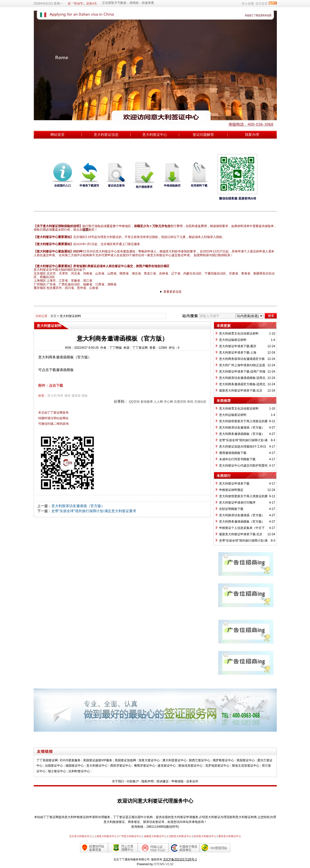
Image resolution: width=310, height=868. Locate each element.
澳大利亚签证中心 (175, 760)
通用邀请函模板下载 (233, 453)
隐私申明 (148, 781)
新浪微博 (147, 402)
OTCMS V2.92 (164, 864)
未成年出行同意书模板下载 (237, 459)
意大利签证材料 (70, 316)
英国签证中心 (246, 760)
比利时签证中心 (79, 771)
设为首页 (262, 4)
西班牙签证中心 (121, 766)
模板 (85, 396)
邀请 (67, 396)
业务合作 (192, 781)
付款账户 (133, 781)
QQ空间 (134, 402)
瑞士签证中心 (57, 771)
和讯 (190, 402)
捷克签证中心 (167, 766)
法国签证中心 (54, 766)
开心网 (168, 402)
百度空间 (180, 402)
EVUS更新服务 (70, 760)
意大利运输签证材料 (233, 340)
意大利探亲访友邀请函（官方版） (78, 506)
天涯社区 (200, 402)
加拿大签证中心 (149, 760)
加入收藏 (248, 4)
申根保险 (178, 781)
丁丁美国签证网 (47, 760)
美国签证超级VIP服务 (98, 760)
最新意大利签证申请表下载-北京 (241, 391)
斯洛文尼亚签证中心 (246, 766)
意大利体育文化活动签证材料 (239, 334)
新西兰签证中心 (200, 760)
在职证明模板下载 (231, 509)
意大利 (52, 396)
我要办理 (252, 135)
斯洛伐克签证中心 (190, 766)
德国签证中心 (75, 766)
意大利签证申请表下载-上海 (238, 353)
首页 (53, 316)
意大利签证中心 (155, 135)
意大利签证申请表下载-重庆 (238, 346)
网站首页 (57, 135)
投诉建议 (163, 781)
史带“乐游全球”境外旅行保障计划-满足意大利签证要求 (94, 511)
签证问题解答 (203, 135)
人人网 (158, 402)
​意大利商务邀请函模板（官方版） (242, 434)
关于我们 (118, 781)
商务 (60, 396)
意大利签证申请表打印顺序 (237, 503)
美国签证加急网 (125, 760)
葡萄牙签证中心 (145, 766)
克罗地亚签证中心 (217, 766)
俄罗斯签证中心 (223, 760)
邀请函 (76, 396)
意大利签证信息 (106, 135)
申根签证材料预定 (231, 490)
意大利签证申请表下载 (234, 484)
